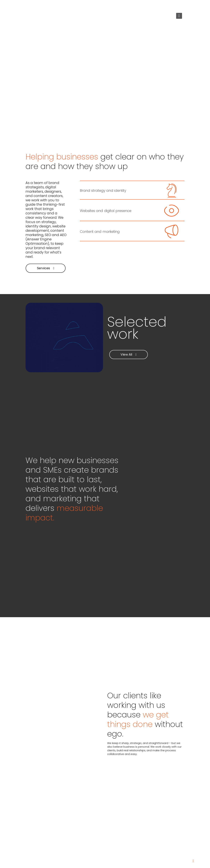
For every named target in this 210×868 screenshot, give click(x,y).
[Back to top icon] (193, 861)
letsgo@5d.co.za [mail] (67, 5)
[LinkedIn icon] (179, 5)
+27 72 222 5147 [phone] (42, 5)
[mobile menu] (179, 16)
